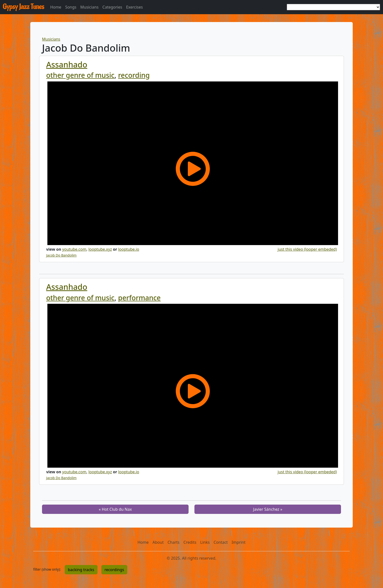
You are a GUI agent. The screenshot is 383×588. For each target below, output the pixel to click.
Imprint (239, 542)
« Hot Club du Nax (115, 509)
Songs (71, 7)
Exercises (134, 7)
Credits (190, 542)
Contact (221, 542)
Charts (174, 542)
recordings (114, 570)
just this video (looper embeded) (307, 249)
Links (205, 542)
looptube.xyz (100, 249)
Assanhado (67, 64)
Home (56, 7)
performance (139, 298)
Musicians (90, 7)
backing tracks (81, 570)
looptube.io (129, 249)
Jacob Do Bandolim (61, 255)
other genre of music (80, 75)
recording (134, 75)
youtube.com (74, 249)
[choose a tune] (333, 7)
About (158, 542)
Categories (112, 7)
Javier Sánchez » (268, 509)
